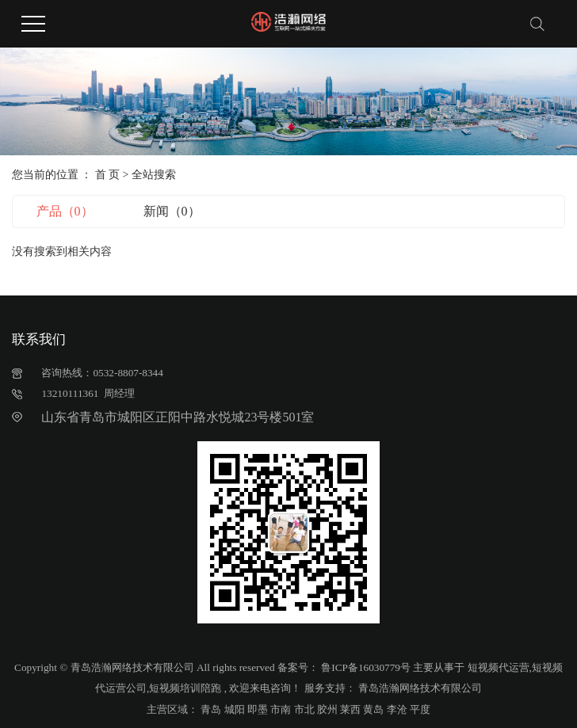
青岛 (211, 709)
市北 (304, 709)
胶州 (327, 709)
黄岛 (373, 709)
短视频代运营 (499, 667)
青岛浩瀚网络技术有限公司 (419, 688)
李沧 (397, 709)
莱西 (350, 709)
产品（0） (65, 211)
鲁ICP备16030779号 (366, 667)
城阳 (235, 709)
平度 (420, 709)
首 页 (108, 175)
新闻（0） (172, 211)
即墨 (258, 709)
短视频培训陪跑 (185, 688)
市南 (281, 709)
